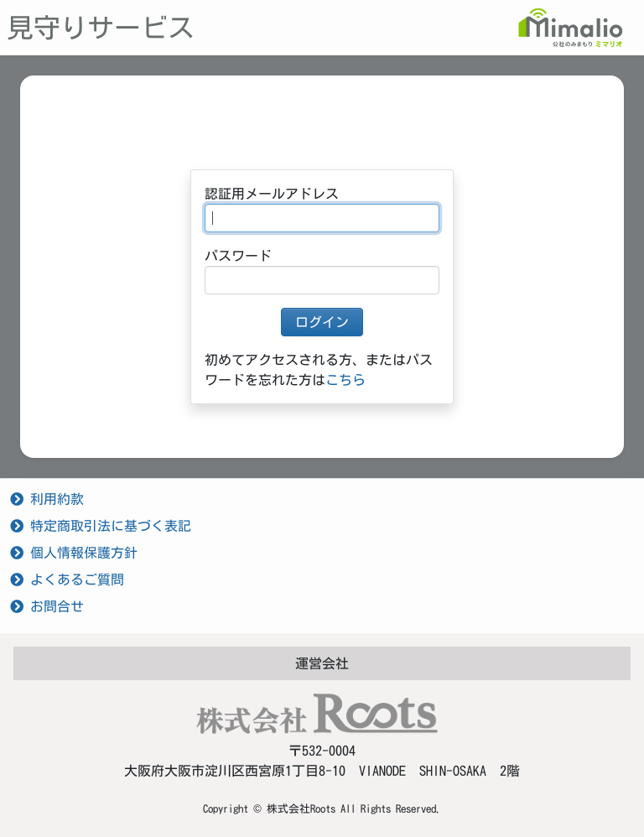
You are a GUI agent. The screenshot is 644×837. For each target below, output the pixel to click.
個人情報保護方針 (74, 553)
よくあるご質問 (67, 580)
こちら (345, 380)
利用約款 (47, 499)
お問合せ (47, 606)
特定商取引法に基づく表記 (101, 526)
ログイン (322, 322)
